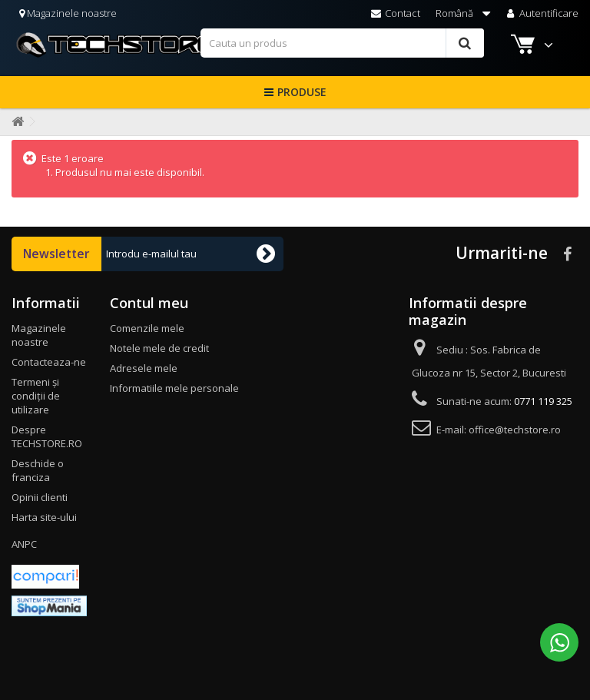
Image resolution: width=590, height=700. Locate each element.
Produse (302, 92)
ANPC (24, 544)
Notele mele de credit (159, 348)
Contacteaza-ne (49, 362)
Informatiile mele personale (174, 388)
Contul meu (149, 303)
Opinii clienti (40, 497)
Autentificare (541, 13)
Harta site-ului (44, 517)
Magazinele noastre (68, 13)
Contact (396, 13)
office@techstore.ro (515, 430)
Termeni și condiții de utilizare (36, 396)
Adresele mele (144, 368)
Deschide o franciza (38, 470)
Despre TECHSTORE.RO (47, 436)
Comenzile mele (147, 328)
